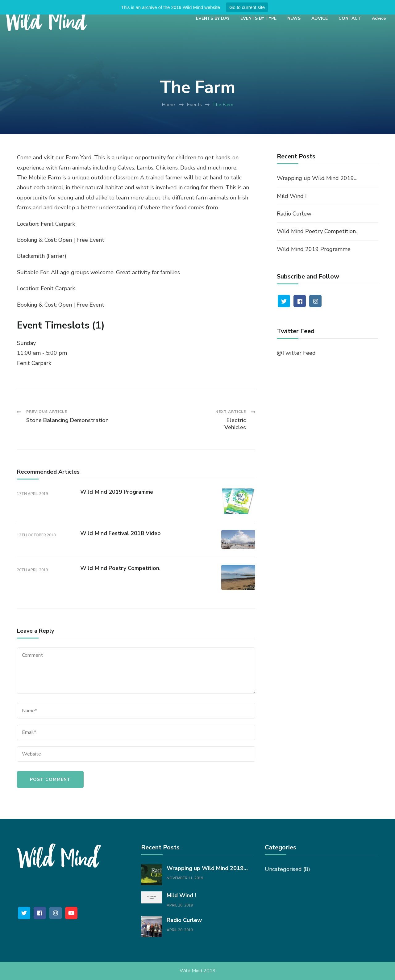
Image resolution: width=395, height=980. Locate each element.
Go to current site (247, 7)
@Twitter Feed (296, 353)
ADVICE (320, 18)
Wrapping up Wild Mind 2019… (317, 178)
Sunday (26, 343)
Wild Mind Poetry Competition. (120, 568)
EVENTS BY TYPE (258, 18)
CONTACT (350, 18)
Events (194, 105)
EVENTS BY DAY (213, 18)
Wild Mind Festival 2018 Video (121, 533)
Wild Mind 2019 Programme (117, 492)
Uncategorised (283, 869)
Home (168, 105)
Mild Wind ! (292, 196)
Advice (379, 18)
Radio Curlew (294, 214)
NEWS (294, 18)
